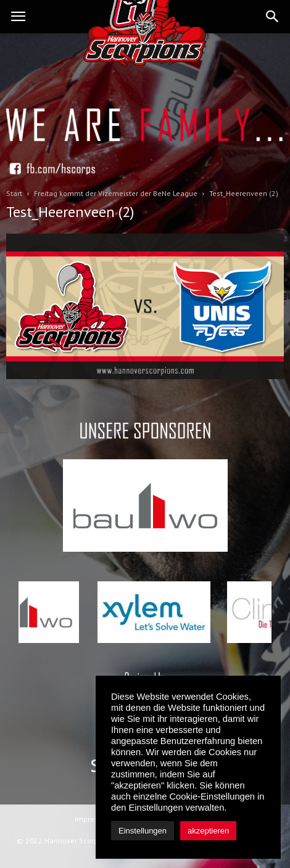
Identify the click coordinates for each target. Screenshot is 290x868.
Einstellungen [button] (143, 831)
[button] (273, 17)
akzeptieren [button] (208, 831)
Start (14, 193)
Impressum (94, 819)
